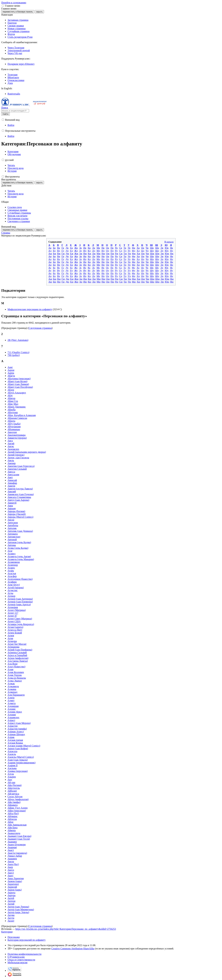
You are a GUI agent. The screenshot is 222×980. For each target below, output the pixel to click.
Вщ (59, 279)
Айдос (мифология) (18, 799)
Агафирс (12, 582)
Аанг (10, 367)
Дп (67, 265)
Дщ (67, 279)
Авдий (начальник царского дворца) (27, 452)
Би (54, 256)
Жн (76, 262)
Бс (54, 268)
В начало (169, 242)
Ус (129, 268)
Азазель (12, 754)
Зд (81, 251)
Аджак (11, 684)
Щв (157, 248)
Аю (50, 282)
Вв (59, 248)
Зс (80, 268)
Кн (89, 262)
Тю (125, 282)
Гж (63, 253)
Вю (59, 282)
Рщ (117, 279)
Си (121, 256)
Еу (71, 270)
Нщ (103, 279)
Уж (129, 253)
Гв (63, 248)
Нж (103, 253)
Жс (76, 268)
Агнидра (12, 641)
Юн (167, 262)
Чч (147, 276)
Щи (157, 256)
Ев (71, 248)
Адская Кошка (15, 743)
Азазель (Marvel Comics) (21, 757)
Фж (134, 253)
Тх (125, 273)
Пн (112, 262)
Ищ (85, 279)
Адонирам (13, 706)
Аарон (11, 370)
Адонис (12, 709)
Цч (143, 276)
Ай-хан (11, 782)
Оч (108, 276)
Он (108, 262)
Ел (71, 259)
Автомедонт (14, 537)
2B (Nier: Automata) (18, 340)
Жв (76, 248)
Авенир (12, 463)
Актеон (11, 901)
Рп (116, 265)
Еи (71, 256)
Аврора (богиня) (16, 511)
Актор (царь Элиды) (18, 912)
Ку (89, 270)
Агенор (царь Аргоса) (19, 604)
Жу (76, 270)
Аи (50, 256)
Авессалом (13, 475)
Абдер (11, 390)
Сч (121, 276)
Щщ (157, 279)
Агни (10, 638)
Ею (72, 282)
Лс (94, 268)
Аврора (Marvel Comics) (20, 517)
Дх (67, 273)
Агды (10, 593)
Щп (157, 265)
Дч (67, 276)
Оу (108, 270)
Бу (54, 270)
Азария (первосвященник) (22, 763)
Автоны (12, 545)
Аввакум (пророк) (17, 438)
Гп (63, 265)
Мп (98, 265)
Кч (89, 276)
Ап (50, 265)
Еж (72, 253)
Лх (94, 273)
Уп (129, 265)
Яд (172, 251)
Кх (89, 273)
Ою (108, 282)
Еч (71, 276)
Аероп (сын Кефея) (18, 748)
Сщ (121, 279)
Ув (129, 248)
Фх (134, 273)
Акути (11, 918)
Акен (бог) (13, 864)
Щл (157, 259)
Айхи (10, 822)
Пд (112, 251)
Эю (162, 282)
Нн (103, 262)
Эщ (162, 279)
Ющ (167, 279)
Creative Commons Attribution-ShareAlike (73, 949)
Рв (116, 248)
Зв (81, 248)
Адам (10, 669)
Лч (94, 276)
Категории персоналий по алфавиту (27, 940)
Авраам (12, 508)
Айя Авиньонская (17, 825)
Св (121, 248)
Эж (162, 253)
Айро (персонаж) (17, 811)
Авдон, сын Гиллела (18, 458)
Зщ (81, 279)
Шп (152, 265)
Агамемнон (14, 562)
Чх (147, 273)
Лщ (94, 279)
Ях (172, 273)
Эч (162, 276)
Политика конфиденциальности (25, 954)
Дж (67, 253)
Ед (71, 251)
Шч (152, 276)
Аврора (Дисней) (17, 514)
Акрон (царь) (15, 890)
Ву (59, 270)
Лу (94, 270)
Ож (108, 253)
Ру (116, 270)
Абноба (12, 410)
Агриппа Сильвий (17, 652)
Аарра (11, 373)
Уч (129, 276)
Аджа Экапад (15, 681)
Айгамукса (13, 794)
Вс (59, 268)
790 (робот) (14, 355)
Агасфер (12, 576)
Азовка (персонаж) (18, 771)
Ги (63, 256)
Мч (98, 276)
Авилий (12, 491)
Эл (162, 259)
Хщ (138, 279)
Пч (112, 276)
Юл (167, 259)
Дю (67, 282)
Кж (89, 253)
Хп (138, 265)
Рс (116, 268)
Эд (162, 251)
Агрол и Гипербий (17, 655)
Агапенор (13, 565)
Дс (67, 268)
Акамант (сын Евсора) (19, 836)
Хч (138, 276)
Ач (50, 276)
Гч (63, 276)
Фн (134, 262)
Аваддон (12, 432)
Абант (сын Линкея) (18, 384)
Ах (50, 273)
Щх (157, 273)
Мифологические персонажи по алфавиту (30, 309)
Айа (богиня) (15, 785)
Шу (152, 270)
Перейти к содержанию (14, 3)
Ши (152, 256)
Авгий (11, 443)
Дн (67, 262)
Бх (54, 273)
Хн (138, 262)
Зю (81, 282)
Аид (10, 780)
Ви (59, 256)
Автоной (12, 540)
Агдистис (13, 590)
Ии (85, 256)
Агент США (14, 621)
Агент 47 (12, 616)
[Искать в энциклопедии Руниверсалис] (15, 111)
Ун (129, 262)
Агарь (11, 571)
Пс (112, 268)
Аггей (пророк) (16, 588)
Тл (125, 259)
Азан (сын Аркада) (18, 760)
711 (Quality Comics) (18, 352)
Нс (103, 268)
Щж (157, 253)
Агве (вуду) (14, 585)
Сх (121, 273)
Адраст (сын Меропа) (19, 723)
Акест (11, 873)
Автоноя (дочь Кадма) (19, 542)
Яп (172, 265)
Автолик (12, 528)
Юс (167, 268)
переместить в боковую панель (18, 12)
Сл (121, 259)
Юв (167, 248)
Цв (143, 248)
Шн (152, 262)
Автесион (13, 523)
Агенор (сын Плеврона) (20, 602)
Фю (134, 282)
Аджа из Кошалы (17, 678)
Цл (143, 259)
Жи (76, 256)
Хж (138, 253)
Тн (125, 262)
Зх (81, 273)
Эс (162, 268)
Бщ (55, 279)
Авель (11, 460)
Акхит (11, 921)
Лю (94, 282)
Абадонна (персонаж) (19, 379)
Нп (103, 265)
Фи (134, 256)
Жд (76, 251)
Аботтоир (13, 412)
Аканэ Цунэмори (17, 845)
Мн (98, 262)
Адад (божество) (16, 667)
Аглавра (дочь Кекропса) (21, 624)
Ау (50, 270)
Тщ (125, 279)
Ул (129, 259)
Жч (76, 276)
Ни (103, 256)
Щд (157, 251)
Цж (143, 253)
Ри (116, 256)
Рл (116, 259)
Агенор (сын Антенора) (20, 599)
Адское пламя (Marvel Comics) (24, 746)
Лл (94, 259)
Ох (108, 273)
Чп (147, 265)
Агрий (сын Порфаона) (20, 650)
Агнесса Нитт (15, 630)
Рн (116, 262)
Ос (107, 268)
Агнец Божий (15, 633)
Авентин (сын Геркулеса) (21, 466)
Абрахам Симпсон (17, 418)
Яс (171, 268)
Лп (94, 265)
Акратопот (13, 884)
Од (108, 251)
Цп (143, 265)
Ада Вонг (13, 664)
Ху (138, 270)
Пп (112, 265)
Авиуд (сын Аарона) (18, 500)
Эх (162, 273)
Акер (10, 867)
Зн (81, 262)
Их (85, 273)
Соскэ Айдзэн (15, 797)
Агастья (12, 573)
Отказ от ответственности (21, 960)
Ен (71, 262)
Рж (116, 253)
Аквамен (12, 859)
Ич (85, 276)
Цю (143, 282)
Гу (63, 270)
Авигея (11, 486)
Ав (50, 248)
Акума (11, 915)
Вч (59, 276)
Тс (125, 268)
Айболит (12, 791)
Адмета (12, 703)
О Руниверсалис (16, 957)
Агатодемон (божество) (20, 579)
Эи (162, 256)
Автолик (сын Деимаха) (20, 531)
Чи (147, 256)
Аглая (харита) (15, 627)
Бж (54, 253)
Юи (167, 256)
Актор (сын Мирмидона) (21, 909)
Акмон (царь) (15, 881)
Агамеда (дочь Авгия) (19, 556)
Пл (112, 259)
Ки (89, 256)
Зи (81, 256)
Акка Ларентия (16, 878)
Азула (11, 774)
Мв (98, 248)
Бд (54, 251)
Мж (99, 253)
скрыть (39, 12)
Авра (10, 506)
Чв (147, 248)
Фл (133, 259)
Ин (85, 262)
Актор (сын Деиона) (18, 907)
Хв (138, 248)
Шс (152, 268)
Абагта (11, 376)
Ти (125, 256)
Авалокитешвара (16, 435)
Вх (59, 273)
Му (98, 270)
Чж (147, 253)
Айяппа (12, 830)
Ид (85, 251)
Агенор (11, 596)
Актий (11, 904)
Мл (98, 259)
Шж (152, 253)
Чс (147, 268)
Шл (152, 259)
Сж (121, 253)
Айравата (13, 805)
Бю (55, 282)
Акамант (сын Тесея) (19, 839)
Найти (5, 114)
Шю (152, 282)
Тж (125, 253)
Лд (94, 251)
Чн (147, 262)
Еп (71, 265)
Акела (11, 861)
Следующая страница (40, 328)
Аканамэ (12, 842)
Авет (10, 477)
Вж (59, 253)
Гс (63, 268)
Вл (59, 259)
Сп (121, 265)
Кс (89, 268)
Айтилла (12, 819)
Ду (67, 270)
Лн (94, 262)
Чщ (148, 279)
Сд (121, 251)
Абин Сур (13, 401)
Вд (59, 251)
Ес (71, 268)
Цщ (143, 279)
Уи (129, 256)
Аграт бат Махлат (17, 644)
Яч (172, 276)
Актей (11, 898)
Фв (133, 248)
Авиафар (12, 483)
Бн (54, 262)
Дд (67, 251)
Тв (125, 248)
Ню (103, 282)
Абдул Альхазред (17, 393)
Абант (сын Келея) (17, 381)
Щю (157, 282)
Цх (143, 273)
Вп (59, 265)
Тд (125, 251)
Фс (133, 268)
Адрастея (12, 726)
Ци (143, 256)
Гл (63, 259)
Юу (167, 270)
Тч (125, 276)
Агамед (11, 554)
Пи (112, 256)
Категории (7, 932)
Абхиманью (14, 429)
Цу (143, 270)
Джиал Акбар (15, 856)
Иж (85, 253)
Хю (138, 282)
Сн (121, 262)
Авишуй (12, 503)
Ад (50, 251)
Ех (71, 273)
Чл (147, 259)
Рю (117, 282)
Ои (108, 256)
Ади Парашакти (16, 695)
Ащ (50, 279)
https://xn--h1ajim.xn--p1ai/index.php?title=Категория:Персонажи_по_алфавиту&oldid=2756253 (66, 929)
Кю (89, 282)
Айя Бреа (12, 828)
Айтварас (13, 816)
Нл (103, 259)
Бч (54, 276)
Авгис (11, 446)
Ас (50, 268)
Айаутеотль (14, 788)
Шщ (152, 279)
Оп (108, 265)
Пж (112, 253)
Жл (76, 259)
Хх (138, 273)
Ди (67, 256)
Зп (81, 265)
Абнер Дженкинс (17, 407)
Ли (94, 256)
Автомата (13, 534)
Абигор (11, 398)
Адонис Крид (15, 712)
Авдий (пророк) (16, 455)
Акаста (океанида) (17, 853)
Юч (167, 276)
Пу (112, 270)
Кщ (90, 279)
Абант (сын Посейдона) (20, 387)
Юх (167, 273)
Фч (134, 276)
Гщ (63, 279)
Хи (138, 256)
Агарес (11, 568)
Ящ (172, 279)
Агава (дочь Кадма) (18, 548)
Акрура (11, 895)
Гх (63, 273)
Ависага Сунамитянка (19, 497)
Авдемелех (13, 449)
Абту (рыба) (14, 424)
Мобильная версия (17, 963)
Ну (103, 270)
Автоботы (13, 525)
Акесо (11, 870)
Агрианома (13, 647)
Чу (147, 270)
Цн (143, 262)
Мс (98, 268)
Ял (172, 259)
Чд (147, 251)
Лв (94, 248)
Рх (116, 273)
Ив (85, 248)
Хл (138, 259)
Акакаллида (14, 833)
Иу (85, 270)
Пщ (112, 279)
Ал (50, 259)
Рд (116, 251)
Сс (121, 268)
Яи (172, 256)
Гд (63, 251)
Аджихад (12, 692)
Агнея (11, 636)
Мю (99, 282)
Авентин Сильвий (17, 469)
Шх (152, 273)
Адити (11, 698)
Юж (167, 253)
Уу (129, 270)
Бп (54, 265)
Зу (81, 270)
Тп (125, 265)
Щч (157, 276)
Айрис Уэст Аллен (18, 808)
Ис (85, 268)
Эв (162, 248)
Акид (10, 876)
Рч (116, 276)
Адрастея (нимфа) (17, 729)
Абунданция (14, 427)
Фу (134, 270)
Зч (81, 276)
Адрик (11, 737)
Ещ (72, 279)
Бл (54, 259)
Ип (85, 265)
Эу (162, 270)
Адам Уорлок (15, 675)
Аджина (12, 689)
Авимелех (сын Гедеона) (21, 494)
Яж (172, 253)
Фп (134, 265)
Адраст (11, 720)
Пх (112, 273)
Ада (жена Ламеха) (18, 661)
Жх (76, 273)
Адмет (11, 700)
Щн (157, 262)
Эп (162, 265)
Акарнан (12, 847)
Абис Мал (13, 404)
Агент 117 (13, 613)
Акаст (11, 850)
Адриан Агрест (16, 732)
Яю (172, 282)
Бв (54, 248)
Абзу (10, 395)
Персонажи (14, 937)
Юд (167, 251)
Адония (12, 715)
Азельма (12, 768)
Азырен (12, 777)
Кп (89, 265)
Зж (81, 253)
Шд (152, 251)
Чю (147, 282)
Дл (67, 259)
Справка (6, 233)
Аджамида (13, 686)
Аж (50, 253)
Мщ (99, 279)
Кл (89, 259)
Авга (10, 441)
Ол (108, 259)
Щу (157, 270)
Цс (143, 268)
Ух (129, 273)
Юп (167, 265)
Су (121, 270)
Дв (67, 248)
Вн (59, 262)
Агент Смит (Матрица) (20, 619)
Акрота (11, 893)
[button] (3, 6)
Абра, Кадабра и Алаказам (22, 415)
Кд (89, 251)
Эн (162, 262)
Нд (103, 251)
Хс (138, 268)
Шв (152, 248)
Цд (143, 251)
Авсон (11, 520)
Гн (63, 262)
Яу (172, 270)
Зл (81, 259)
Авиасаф (12, 480)
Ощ (108, 279)
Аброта (11, 421)
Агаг (10, 551)
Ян (172, 262)
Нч (103, 276)
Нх (103, 273)
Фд (134, 251)
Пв (112, 248)
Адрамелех (13, 717)
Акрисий (12, 887)
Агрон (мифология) (18, 658)
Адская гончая (15, 740)
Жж (76, 253)
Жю (76, 282)
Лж (94, 253)
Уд (129, 251)
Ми (98, 256)
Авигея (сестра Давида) (20, 489)
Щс (157, 268)
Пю (112, 282)
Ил (85, 259)
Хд (138, 251)
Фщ (134, 279)
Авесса (11, 472)
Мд (98, 251)
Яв (171, 248)
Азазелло (12, 751)
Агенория (13, 607)
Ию (85, 282)
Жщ (76, 279)
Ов (107, 248)
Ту (125, 270)
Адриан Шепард (16, 734)
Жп (76, 265)
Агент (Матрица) (17, 610)
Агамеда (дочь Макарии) (21, 559)
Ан (50, 262)
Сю (121, 282)
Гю (63, 282)
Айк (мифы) (14, 802)
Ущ (129, 279)
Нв (103, 248)
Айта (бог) (13, 813)
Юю (167, 282)
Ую (129, 282)
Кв (89, 248)
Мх (98, 273)
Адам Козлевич (16, 672)
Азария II (13, 765)
